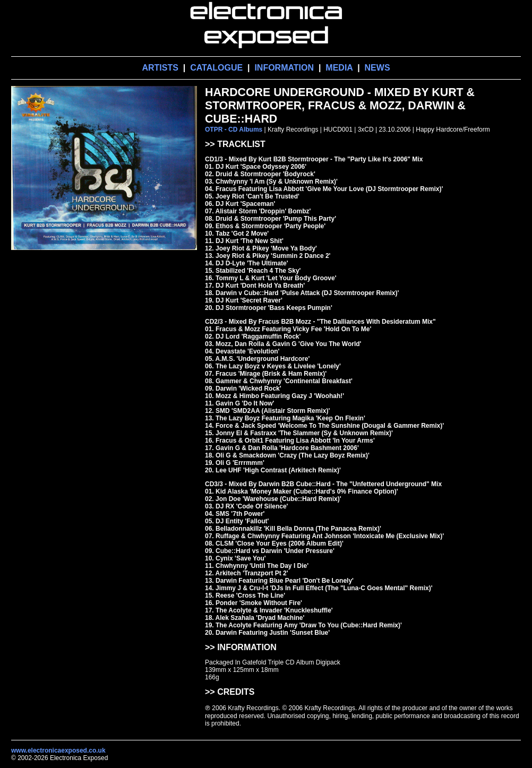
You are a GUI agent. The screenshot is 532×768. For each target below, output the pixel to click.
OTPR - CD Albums (234, 130)
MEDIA (339, 68)
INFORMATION (284, 68)
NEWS (377, 68)
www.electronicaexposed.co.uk (58, 750)
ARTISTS (160, 68)
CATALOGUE (216, 68)
